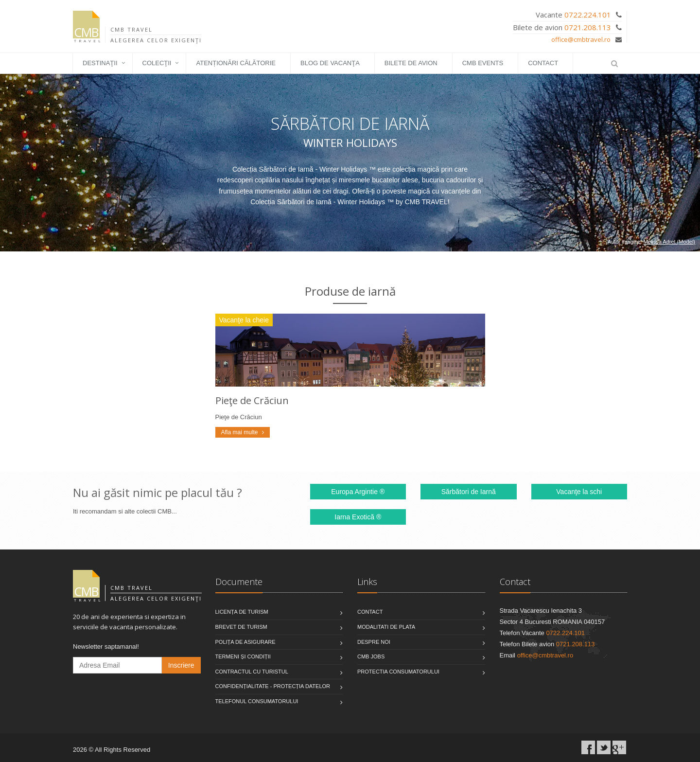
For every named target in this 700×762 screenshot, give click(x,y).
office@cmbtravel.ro (581, 39)
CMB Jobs (371, 656)
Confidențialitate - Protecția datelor (273, 686)
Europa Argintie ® (358, 492)
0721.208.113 (588, 27)
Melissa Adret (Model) (669, 242)
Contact (543, 63)
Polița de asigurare (245, 642)
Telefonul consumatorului (257, 701)
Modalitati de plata (386, 627)
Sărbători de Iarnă (469, 492)
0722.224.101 (588, 15)
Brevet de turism (241, 627)
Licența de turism (242, 612)
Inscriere (181, 665)
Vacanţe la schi (579, 492)
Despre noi (374, 642)
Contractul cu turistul (252, 672)
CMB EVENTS (483, 63)
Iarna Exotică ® (358, 517)
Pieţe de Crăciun (252, 400)
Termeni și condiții (243, 656)
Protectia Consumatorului (398, 672)
